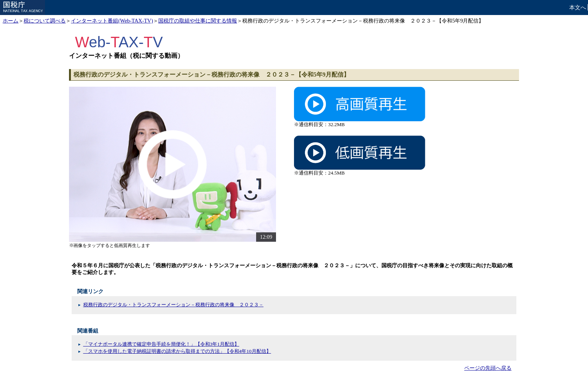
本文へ (578, 7)
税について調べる (45, 21)
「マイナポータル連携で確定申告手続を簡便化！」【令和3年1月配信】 (161, 344)
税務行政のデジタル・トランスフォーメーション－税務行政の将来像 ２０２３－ (173, 305)
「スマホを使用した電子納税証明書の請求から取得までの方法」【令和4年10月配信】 (177, 351)
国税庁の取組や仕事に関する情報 (198, 21)
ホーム (10, 21)
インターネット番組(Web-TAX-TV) (112, 21)
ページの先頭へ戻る (488, 368)
